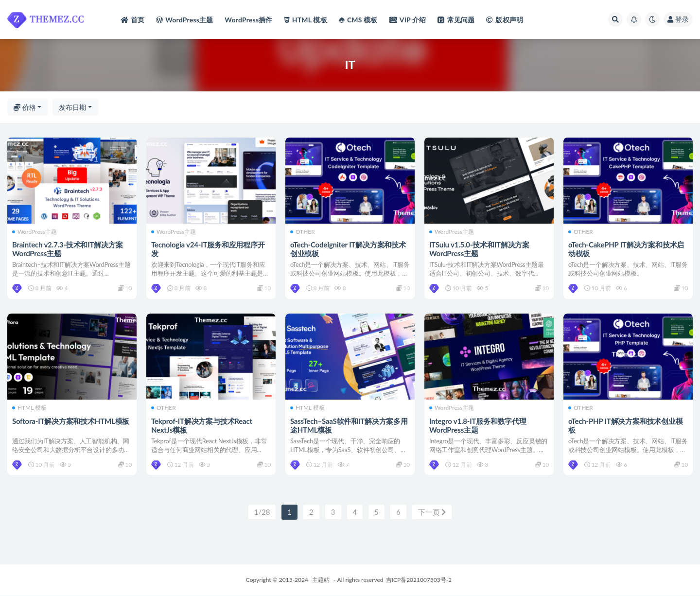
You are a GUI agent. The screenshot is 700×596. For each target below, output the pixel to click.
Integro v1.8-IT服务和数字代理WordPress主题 (478, 425)
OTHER (303, 232)
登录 (678, 19)
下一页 (432, 512)
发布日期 (72, 107)
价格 (25, 107)
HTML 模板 (29, 408)
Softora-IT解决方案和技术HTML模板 (71, 421)
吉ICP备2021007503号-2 (419, 580)
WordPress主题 (35, 232)
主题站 (321, 580)
